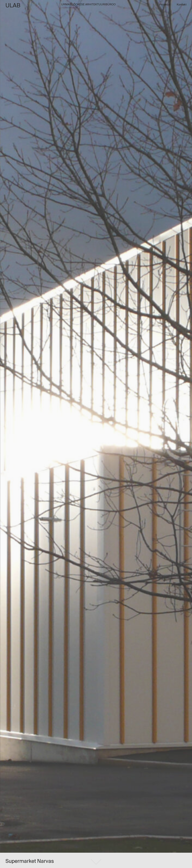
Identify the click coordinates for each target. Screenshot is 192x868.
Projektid (165, 5)
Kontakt (182, 5)
